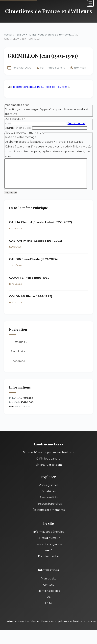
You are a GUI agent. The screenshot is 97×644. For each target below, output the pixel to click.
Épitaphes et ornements (48, 510)
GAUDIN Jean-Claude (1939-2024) (33, 260)
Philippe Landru (55, 68)
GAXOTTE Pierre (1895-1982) (30, 278)
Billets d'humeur (49, 538)
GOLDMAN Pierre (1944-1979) (31, 297)
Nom (8, 123)
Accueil (8, 35)
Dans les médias (48, 557)
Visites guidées (48, 486)
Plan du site (18, 352)
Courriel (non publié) (18, 128)
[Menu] (90, 3)
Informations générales (49, 532)
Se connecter (76, 123)
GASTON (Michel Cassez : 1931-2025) (36, 241)
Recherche (18, 361)
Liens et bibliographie (49, 545)
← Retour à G (19, 342)
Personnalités (49, 498)
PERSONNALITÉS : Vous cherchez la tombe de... (44, 35)
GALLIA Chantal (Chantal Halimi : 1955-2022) (41, 223)
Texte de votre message (20, 137)
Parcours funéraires (48, 504)
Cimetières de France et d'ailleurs (49, 11)
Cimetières (48, 492)
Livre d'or (49, 551)
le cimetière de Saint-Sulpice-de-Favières (40, 87)
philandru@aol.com (49, 465)
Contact (48, 585)
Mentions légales (49, 591)
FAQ (48, 597)
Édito (48, 604)
